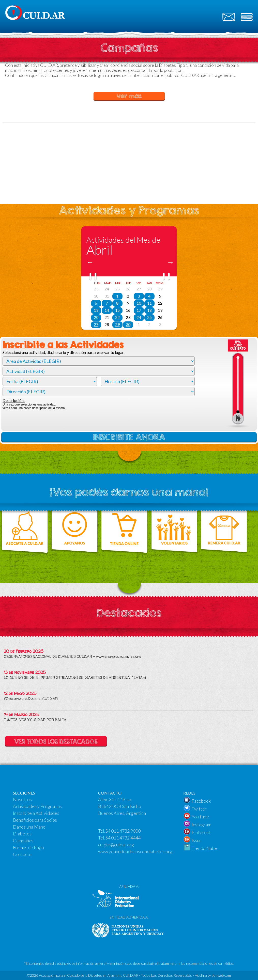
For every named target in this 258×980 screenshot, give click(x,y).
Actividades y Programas (37, 806)
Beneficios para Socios (35, 820)
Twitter (199, 809)
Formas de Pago (28, 847)
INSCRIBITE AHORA (129, 437)
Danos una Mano (29, 827)
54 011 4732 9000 (123, 831)
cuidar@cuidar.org (116, 845)
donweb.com (221, 975)
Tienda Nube (204, 848)
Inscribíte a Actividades (36, 813)
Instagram (201, 825)
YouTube (200, 817)
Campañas (23, 841)
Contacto (22, 854)
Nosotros (22, 799)
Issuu (197, 840)
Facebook (201, 801)
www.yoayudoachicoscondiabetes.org (135, 851)
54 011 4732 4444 (123, 838)
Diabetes (22, 834)
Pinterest (201, 832)
